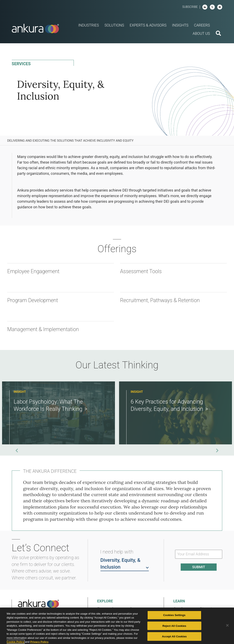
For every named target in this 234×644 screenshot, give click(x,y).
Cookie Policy (15, 642)
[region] (117, 626)
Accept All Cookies (174, 636)
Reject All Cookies (174, 626)
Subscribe (190, 7)
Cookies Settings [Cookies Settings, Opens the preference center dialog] (174, 615)
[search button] (218, 34)
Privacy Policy (39, 642)
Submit (199, 567)
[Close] (227, 625)
